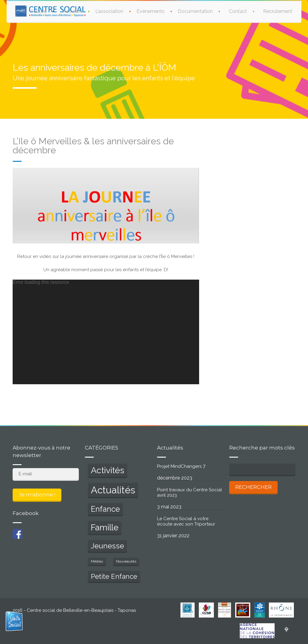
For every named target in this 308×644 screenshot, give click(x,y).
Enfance (105, 509)
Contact (238, 11)
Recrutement (278, 11)
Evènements (151, 11)
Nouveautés (126, 561)
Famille (105, 527)
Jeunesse (107, 546)
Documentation (195, 11)
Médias (97, 561)
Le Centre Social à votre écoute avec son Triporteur (186, 521)
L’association (109, 11)
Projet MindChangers (179, 466)
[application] (106, 332)
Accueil (38, 11)
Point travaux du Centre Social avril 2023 (189, 492)
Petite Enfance (114, 576)
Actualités (113, 490)
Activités (72, 11)
